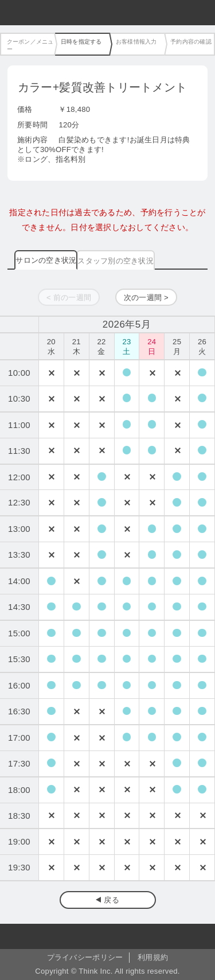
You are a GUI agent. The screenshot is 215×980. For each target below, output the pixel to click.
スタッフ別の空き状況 (116, 261)
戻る (112, 900)
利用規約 (153, 957)
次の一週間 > (146, 297)
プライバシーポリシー (85, 957)
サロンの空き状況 (46, 260)
